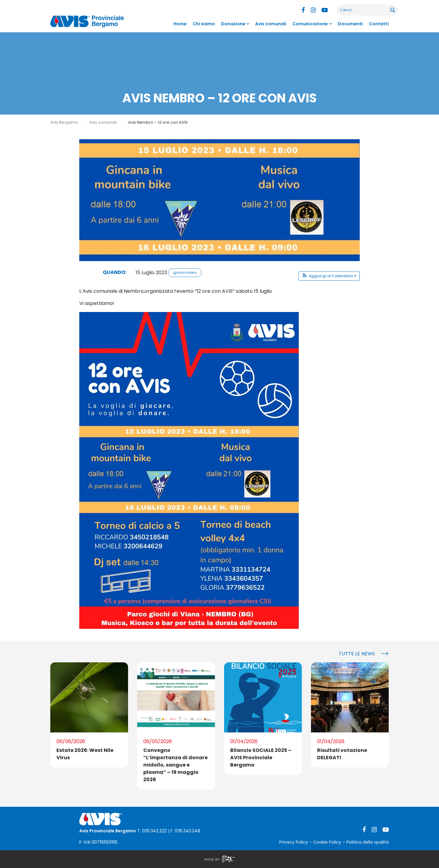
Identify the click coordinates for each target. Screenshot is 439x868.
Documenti (350, 24)
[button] (329, 276)
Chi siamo (204, 24)
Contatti (379, 24)
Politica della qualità (368, 842)
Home (180, 24)
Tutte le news (357, 654)
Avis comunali (271, 24)
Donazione (233, 24)
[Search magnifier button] (392, 10)
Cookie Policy (327, 842)
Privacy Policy (294, 842)
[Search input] (364, 10)
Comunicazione (310, 24)
